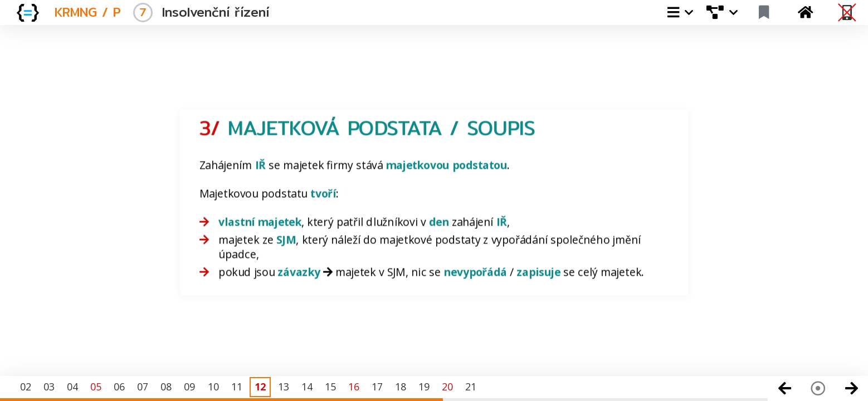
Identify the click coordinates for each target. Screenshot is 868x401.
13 (284, 387)
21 (471, 387)
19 (424, 387)
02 (26, 387)
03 (49, 387)
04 (72, 387)
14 (307, 387)
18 (401, 387)
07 (143, 387)
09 (189, 387)
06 (119, 387)
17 (377, 387)
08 (166, 387)
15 (330, 387)
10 (213, 387)
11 (237, 387)
